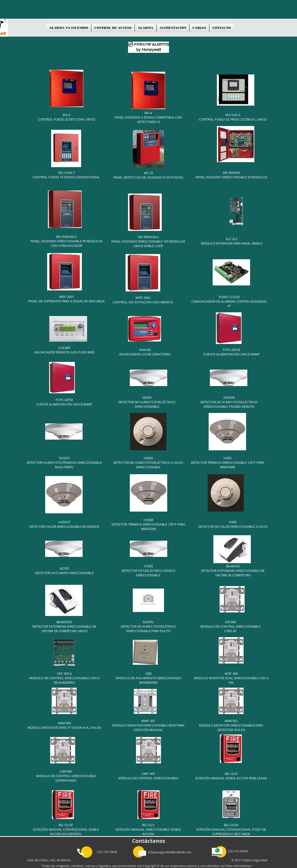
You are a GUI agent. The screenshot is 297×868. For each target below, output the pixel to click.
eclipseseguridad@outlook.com (170, 852)
